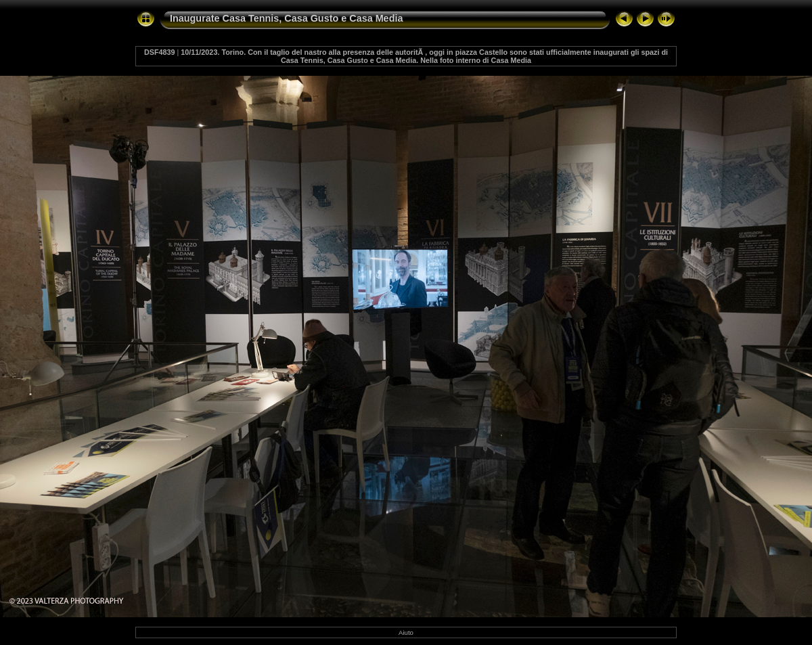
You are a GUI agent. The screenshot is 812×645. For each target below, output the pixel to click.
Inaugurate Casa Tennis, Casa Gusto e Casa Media (286, 18)
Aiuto (406, 632)
